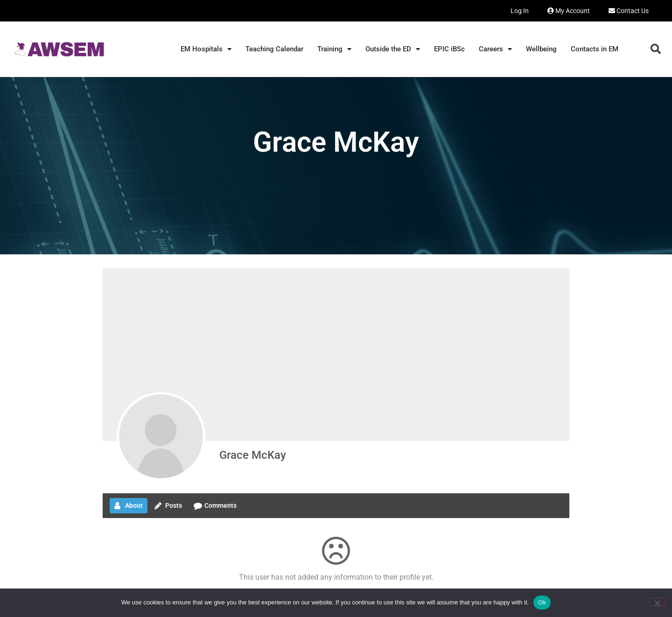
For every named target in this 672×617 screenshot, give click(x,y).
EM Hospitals (206, 49)
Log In (520, 11)
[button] (656, 49)
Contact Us (629, 11)
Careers (495, 49)
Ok (542, 602)
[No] (657, 602)
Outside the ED (393, 49)
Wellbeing (541, 49)
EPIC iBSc (449, 49)
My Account (569, 11)
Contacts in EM (595, 49)
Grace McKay (253, 455)
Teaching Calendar (274, 49)
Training (334, 49)
